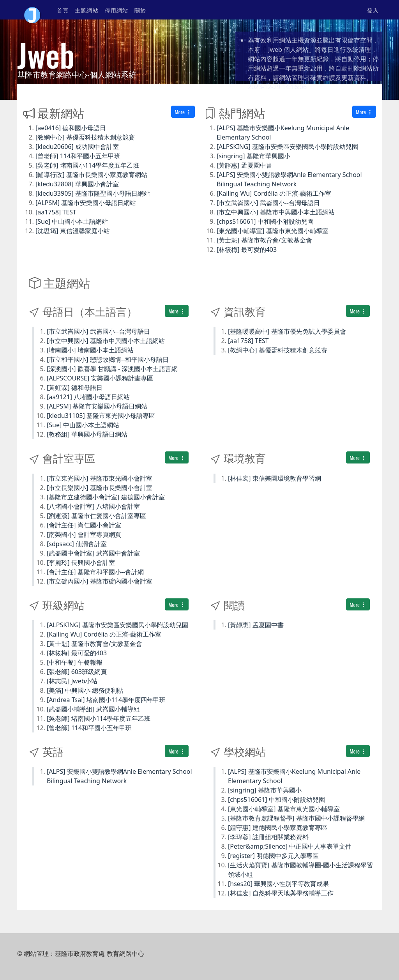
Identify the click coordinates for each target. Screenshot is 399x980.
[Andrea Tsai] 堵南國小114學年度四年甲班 (106, 700)
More (183, 112)
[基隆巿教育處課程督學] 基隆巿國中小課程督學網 (296, 818)
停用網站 (117, 10)
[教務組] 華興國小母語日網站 (87, 434)
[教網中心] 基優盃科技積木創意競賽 (85, 137)
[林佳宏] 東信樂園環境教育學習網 (275, 478)
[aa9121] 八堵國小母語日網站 (88, 397)
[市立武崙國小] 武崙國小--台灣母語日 (268, 203)
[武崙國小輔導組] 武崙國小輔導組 (93, 709)
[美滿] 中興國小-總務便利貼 (85, 690)
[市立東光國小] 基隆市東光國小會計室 (100, 478)
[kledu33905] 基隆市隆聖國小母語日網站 (93, 193)
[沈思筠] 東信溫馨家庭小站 (73, 231)
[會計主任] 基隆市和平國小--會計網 (95, 572)
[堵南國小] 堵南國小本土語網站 (90, 350)
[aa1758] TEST (56, 212)
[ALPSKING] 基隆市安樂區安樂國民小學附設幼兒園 (287, 147)
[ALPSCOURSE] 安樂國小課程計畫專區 (100, 378)
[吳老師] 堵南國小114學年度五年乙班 (87, 165)
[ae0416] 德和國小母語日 (71, 128)
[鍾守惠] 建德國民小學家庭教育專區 (278, 828)
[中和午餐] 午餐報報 (75, 662)
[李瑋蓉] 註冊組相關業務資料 (268, 837)
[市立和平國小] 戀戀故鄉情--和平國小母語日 (108, 359)
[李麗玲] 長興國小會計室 (81, 563)
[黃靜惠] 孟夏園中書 (245, 165)
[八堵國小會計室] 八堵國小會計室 (93, 506)
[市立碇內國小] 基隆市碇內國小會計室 (100, 581)
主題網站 (87, 10)
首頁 (63, 10)
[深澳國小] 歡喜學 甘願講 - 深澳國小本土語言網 (112, 369)
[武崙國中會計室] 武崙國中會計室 (93, 553)
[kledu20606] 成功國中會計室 (77, 147)
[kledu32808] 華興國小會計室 (77, 184)
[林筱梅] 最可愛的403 (247, 249)
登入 (373, 10)
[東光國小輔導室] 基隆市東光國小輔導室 (273, 231)
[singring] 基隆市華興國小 (253, 156)
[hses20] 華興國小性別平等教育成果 (278, 884)
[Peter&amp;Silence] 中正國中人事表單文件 (290, 846)
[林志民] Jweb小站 (72, 681)
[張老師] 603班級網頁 (77, 672)
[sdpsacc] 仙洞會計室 (77, 544)
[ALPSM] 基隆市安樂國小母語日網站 (86, 203)
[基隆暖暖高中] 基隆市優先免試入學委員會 (287, 331)
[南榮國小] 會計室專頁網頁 (84, 534)
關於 (140, 10)
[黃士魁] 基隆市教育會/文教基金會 (264, 240)
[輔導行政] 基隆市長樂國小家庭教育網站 (91, 175)
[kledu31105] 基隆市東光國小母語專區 (101, 416)
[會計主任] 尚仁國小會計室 (84, 525)
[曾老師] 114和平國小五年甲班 (78, 156)
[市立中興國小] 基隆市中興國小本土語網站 (276, 212)
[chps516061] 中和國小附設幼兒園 (265, 221)
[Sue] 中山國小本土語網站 (72, 221)
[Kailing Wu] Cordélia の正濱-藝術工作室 (274, 193)
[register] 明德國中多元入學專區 (273, 856)
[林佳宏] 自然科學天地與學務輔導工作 (281, 893)
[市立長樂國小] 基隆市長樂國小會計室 (100, 488)
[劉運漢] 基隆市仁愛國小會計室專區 (96, 516)
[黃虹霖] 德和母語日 (75, 387)
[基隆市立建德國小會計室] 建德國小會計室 (106, 497)
